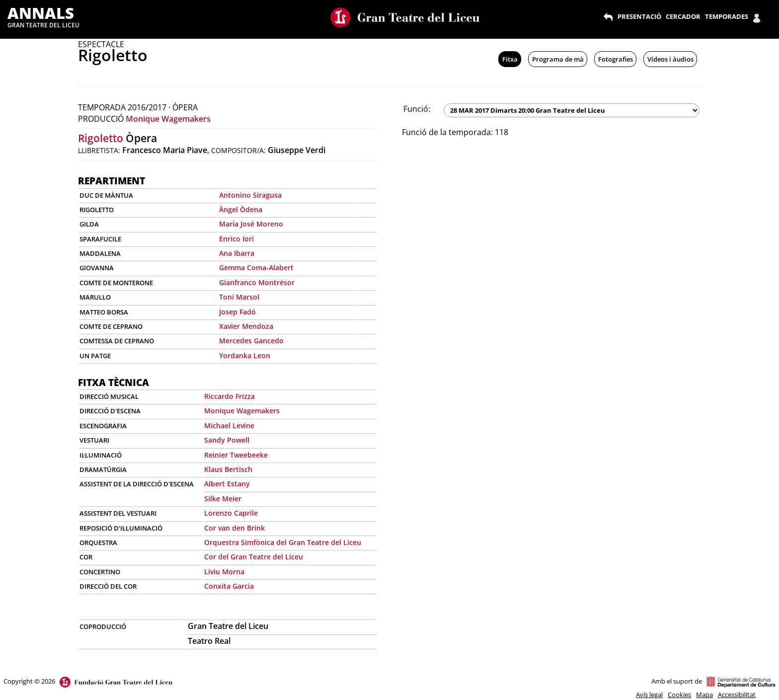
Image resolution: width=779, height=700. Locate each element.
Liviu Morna (224, 572)
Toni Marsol (239, 297)
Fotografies (616, 59)
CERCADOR (683, 16)
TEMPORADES (727, 16)
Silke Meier (223, 499)
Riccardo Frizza (230, 396)
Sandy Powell (227, 440)
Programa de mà (558, 59)
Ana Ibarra (237, 253)
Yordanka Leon (245, 355)
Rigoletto (101, 138)
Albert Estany (227, 484)
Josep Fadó (237, 312)
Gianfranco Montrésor (257, 282)
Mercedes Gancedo (251, 341)
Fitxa (510, 59)
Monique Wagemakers (168, 119)
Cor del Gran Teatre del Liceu (254, 557)
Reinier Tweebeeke (236, 455)
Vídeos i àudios (670, 59)
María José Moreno (251, 224)
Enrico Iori (236, 239)
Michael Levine (229, 426)
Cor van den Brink (234, 528)
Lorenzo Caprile (231, 513)
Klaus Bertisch (228, 469)
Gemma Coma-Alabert (256, 268)
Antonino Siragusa (250, 195)
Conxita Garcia (229, 586)
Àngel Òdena (241, 209)
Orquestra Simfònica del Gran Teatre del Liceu (283, 542)
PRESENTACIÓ (639, 16)
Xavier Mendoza (246, 326)
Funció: (417, 109)
